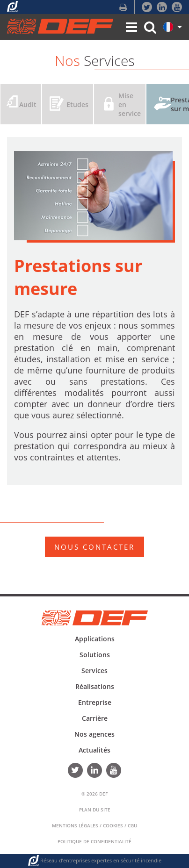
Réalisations (95, 686)
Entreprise (95, 702)
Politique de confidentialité (94, 841)
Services (94, 671)
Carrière (95, 718)
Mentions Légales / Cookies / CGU (94, 825)
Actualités (94, 750)
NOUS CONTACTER (94, 547)
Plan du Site (95, 810)
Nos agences (94, 734)
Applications (95, 639)
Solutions (95, 655)
